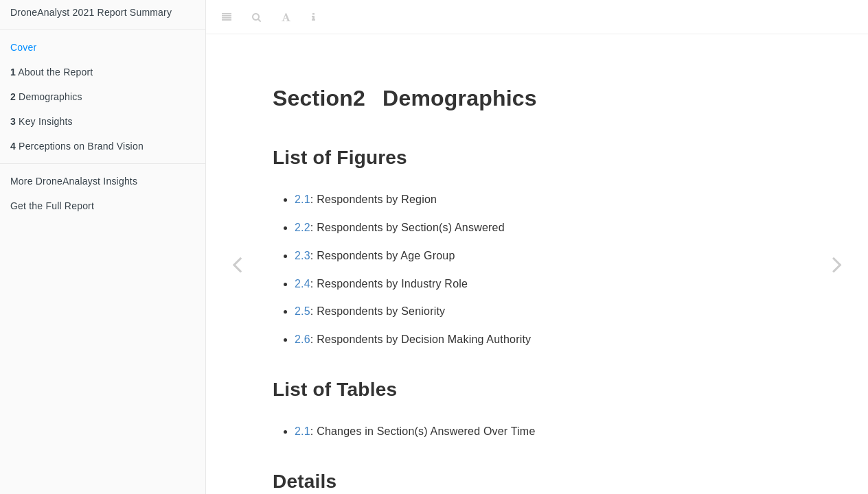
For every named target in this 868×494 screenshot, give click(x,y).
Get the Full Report (52, 206)
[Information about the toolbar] (313, 17)
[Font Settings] (286, 17)
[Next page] (837, 264)
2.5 (302, 311)
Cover (23, 47)
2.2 (302, 227)
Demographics (46, 97)
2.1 (302, 199)
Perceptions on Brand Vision (77, 146)
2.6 (302, 339)
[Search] (256, 17)
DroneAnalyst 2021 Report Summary (91, 12)
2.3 (302, 256)
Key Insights (42, 121)
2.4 (302, 284)
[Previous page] (237, 264)
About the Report (52, 72)
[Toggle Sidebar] (227, 17)
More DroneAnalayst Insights (74, 181)
